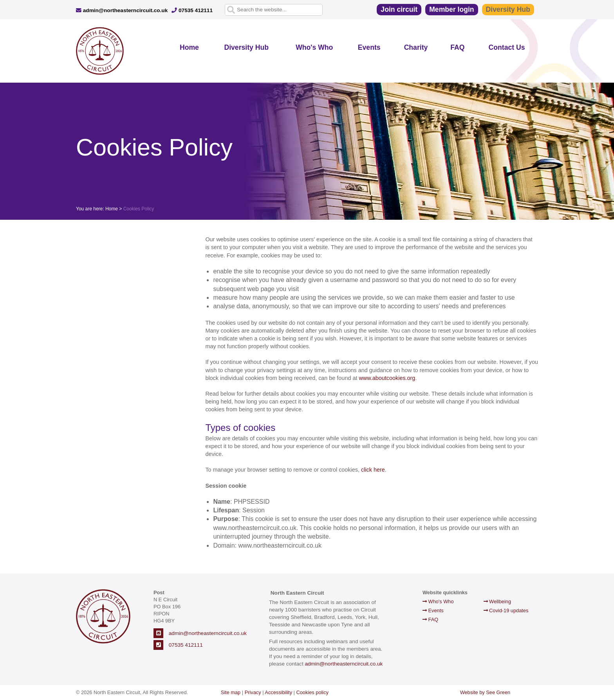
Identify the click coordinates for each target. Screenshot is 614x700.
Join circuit (399, 9)
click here (373, 470)
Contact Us (507, 47)
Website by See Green (485, 692)
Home (189, 47)
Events (369, 47)
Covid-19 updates (506, 610)
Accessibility (278, 692)
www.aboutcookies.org (387, 378)
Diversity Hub (508, 9)
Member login (451, 9)
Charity (416, 47)
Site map (231, 692)
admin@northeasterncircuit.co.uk (122, 10)
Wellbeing (498, 601)
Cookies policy (313, 692)
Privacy (253, 692)
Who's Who (314, 47)
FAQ (457, 47)
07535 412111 (192, 10)
